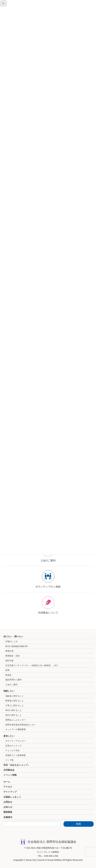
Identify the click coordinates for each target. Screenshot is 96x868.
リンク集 (9, 760)
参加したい (9, 736)
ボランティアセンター (16, 741)
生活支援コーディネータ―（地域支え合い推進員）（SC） (32, 665)
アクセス (8, 787)
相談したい (9, 691)
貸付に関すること (14, 715)
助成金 (8, 675)
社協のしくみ (11, 641)
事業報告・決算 (12, 656)
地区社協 (9, 661)
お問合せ (8, 802)
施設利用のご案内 (14, 680)
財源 (7, 670)
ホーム (7, 782)
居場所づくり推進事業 (16, 755)
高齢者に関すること (15, 696)
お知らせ (8, 807)
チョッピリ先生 (12, 750)
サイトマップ (10, 792)
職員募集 (8, 812)
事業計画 (9, 651)
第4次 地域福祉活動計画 (16, 646)
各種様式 (8, 817)
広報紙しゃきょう (12, 797)
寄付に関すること (14, 710)
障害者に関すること (15, 701)
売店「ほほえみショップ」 (17, 765)
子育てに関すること (15, 706)
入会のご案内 (11, 685)
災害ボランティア (14, 746)
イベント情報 (10, 775)
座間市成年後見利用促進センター (21, 725)
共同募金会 (9, 770)
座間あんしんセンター (16, 720)
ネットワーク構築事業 (16, 729)
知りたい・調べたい (13, 636)
